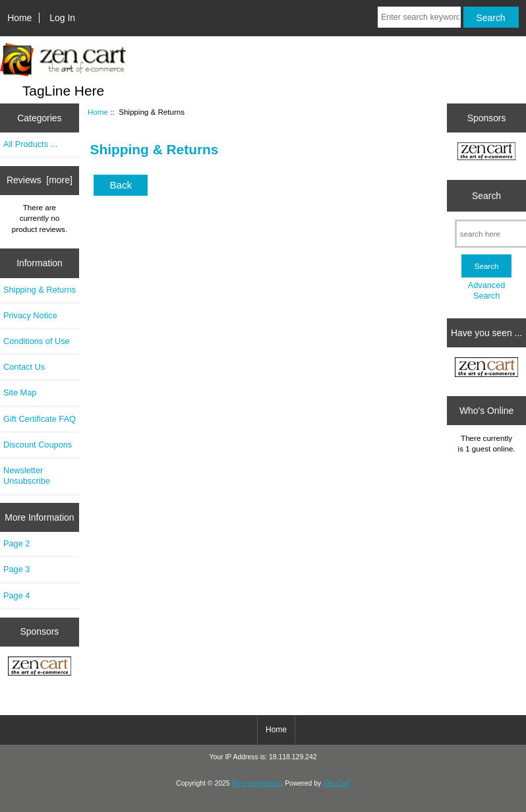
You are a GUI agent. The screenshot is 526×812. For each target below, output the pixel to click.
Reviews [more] (40, 180)
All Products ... (30, 144)
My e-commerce (257, 783)
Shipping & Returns (40, 290)
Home (19, 18)
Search (486, 196)
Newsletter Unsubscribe (27, 476)
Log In (62, 18)
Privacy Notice (30, 315)
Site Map (20, 392)
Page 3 (16, 569)
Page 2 (16, 543)
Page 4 (16, 595)
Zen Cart (336, 783)
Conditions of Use (37, 341)
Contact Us (24, 367)
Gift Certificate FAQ (40, 419)
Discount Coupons (38, 445)
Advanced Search (487, 290)
